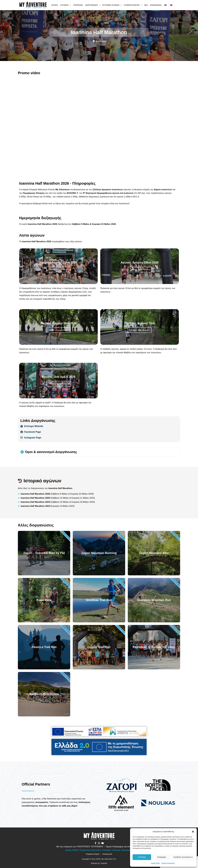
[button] (193, 832)
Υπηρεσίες (78, 5)
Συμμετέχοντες (133, 5)
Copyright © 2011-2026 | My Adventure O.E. (99, 859)
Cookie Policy (155, 863)
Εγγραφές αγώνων (112, 5)
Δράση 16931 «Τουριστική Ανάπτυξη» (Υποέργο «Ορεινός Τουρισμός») (99, 850)
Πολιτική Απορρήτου (168, 863)
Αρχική (55, 5)
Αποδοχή (142, 857)
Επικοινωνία (156, 5)
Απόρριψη (161, 857)
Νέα (146, 5)
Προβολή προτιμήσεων (183, 857)
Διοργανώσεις (93, 5)
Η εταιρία (66, 5)
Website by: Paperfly (99, 863)
